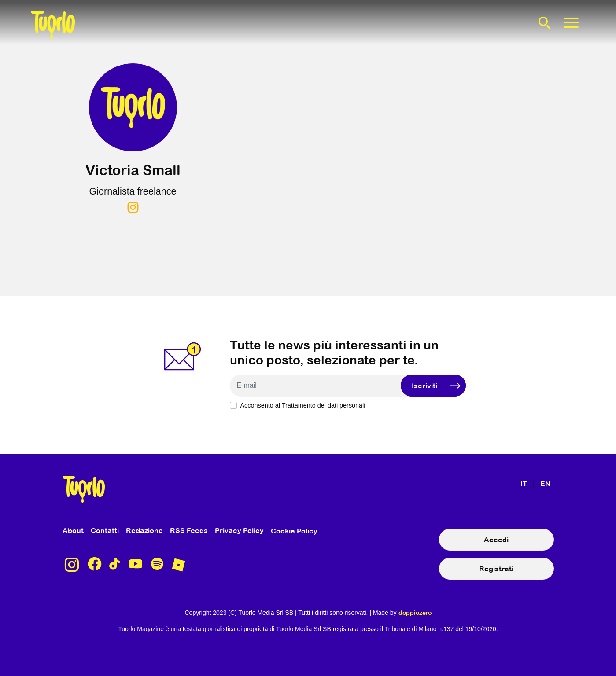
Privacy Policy (239, 530)
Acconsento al (303, 405)
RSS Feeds (189, 530)
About (73, 530)
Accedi (496, 540)
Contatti (105, 530)
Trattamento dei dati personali (324, 405)
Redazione (144, 530)
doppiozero (415, 613)
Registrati (496, 569)
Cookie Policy (294, 531)
